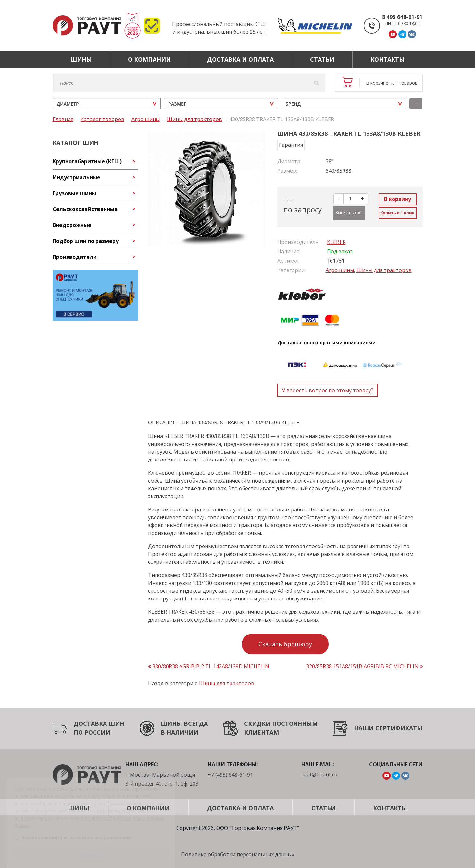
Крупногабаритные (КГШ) (87, 161)
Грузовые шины (74, 193)
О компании (149, 59)
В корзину (398, 199)
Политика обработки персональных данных (238, 854)
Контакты (387, 59)
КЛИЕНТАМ (262, 732)
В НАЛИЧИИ (180, 732)
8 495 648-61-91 (402, 17)
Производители (75, 257)
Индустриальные (76, 177)
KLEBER (336, 242)
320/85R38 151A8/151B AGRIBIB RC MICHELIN (364, 666)
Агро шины (340, 270)
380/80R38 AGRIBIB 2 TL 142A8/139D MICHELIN (209, 666)
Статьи (322, 59)
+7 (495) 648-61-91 (230, 775)
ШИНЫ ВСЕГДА (184, 723)
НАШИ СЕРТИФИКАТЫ (388, 728)
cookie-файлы (126, 795)
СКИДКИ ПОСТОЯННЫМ (281, 723)
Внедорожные (72, 225)
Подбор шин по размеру (86, 241)
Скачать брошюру (285, 644)
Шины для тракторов (384, 270)
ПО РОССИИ (92, 732)
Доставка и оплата (240, 59)
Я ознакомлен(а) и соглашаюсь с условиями (73, 829)
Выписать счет (349, 213)
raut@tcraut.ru (319, 774)
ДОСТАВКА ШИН (99, 723)
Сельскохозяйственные (85, 209)
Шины (81, 59)
